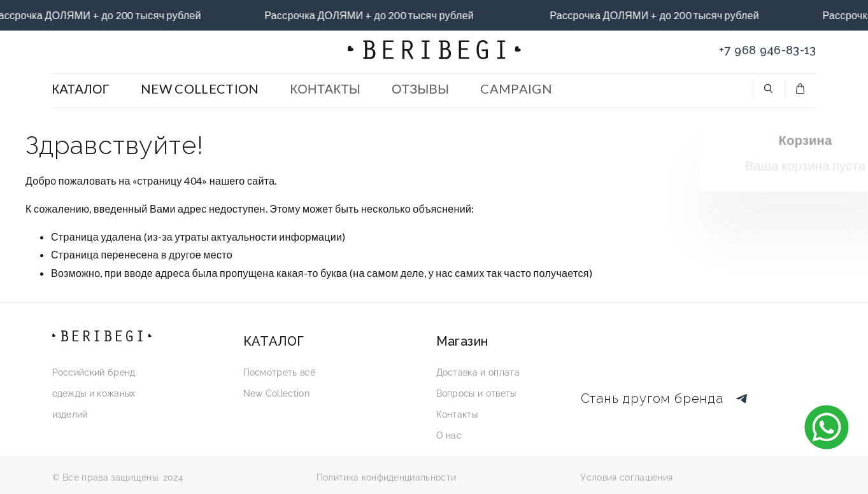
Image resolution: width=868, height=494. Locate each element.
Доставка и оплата (478, 372)
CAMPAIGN (516, 88)
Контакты (457, 414)
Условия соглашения (626, 477)
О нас (449, 435)
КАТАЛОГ (81, 88)
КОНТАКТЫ (325, 88)
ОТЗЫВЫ (420, 88)
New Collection (276, 393)
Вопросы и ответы (476, 393)
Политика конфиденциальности (387, 477)
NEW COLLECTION (200, 88)
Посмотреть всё (279, 372)
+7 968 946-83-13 (767, 50)
